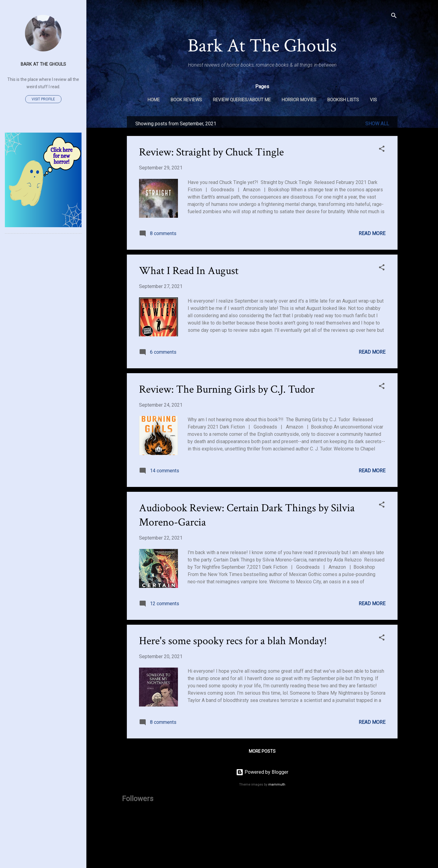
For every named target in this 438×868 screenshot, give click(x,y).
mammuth (277, 785)
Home (154, 100)
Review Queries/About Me (242, 100)
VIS (373, 100)
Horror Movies (299, 100)
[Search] (394, 17)
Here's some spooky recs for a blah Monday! (233, 641)
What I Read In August (189, 271)
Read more (372, 233)
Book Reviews (186, 100)
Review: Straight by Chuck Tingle (211, 152)
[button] (382, 150)
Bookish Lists (343, 100)
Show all (377, 124)
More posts (262, 751)
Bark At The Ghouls (262, 46)
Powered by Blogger (262, 772)
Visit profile (43, 99)
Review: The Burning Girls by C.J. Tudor (227, 389)
